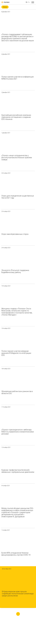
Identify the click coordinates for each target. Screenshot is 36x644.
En (27, 2)
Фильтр (5, 7)
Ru (29, 2)
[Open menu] (33, 2)
